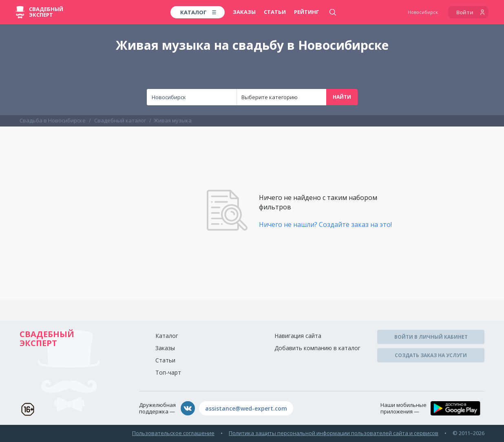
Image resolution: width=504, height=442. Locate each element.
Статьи (275, 12)
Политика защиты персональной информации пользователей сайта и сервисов (334, 433)
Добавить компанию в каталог (317, 348)
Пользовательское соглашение (173, 433)
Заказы (244, 12)
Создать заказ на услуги (431, 355)
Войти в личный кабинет (431, 337)
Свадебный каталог (120, 120)
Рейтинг (307, 12)
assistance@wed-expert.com (246, 408)
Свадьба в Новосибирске (53, 120)
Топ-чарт (168, 372)
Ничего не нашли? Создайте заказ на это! (325, 224)
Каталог (167, 336)
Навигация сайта (298, 336)
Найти (342, 97)
